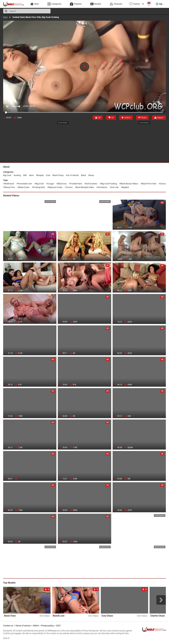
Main (5, 17)
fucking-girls (39, 187)
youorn (69, 187)
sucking (17, 175)
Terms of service (23, 626)
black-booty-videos (129, 184)
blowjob (40, 175)
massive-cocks (55, 187)
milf (25, 175)
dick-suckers (91, 184)
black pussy (58, 175)
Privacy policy (47, 626)
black (84, 175)
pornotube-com (25, 184)
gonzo (163, 184)
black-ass (62, 184)
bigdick (126, 187)
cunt (48, 175)
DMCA (36, 626)
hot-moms (102, 187)
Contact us (8, 626)
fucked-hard (76, 184)
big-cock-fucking (109, 184)
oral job (115, 187)
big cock (7, 175)
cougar (51, 184)
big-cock (40, 184)
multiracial (9, 184)
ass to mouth (72, 175)
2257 (58, 626)
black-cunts (24, 187)
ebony (91, 175)
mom (31, 175)
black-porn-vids (149, 184)
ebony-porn (10, 187)
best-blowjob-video (85, 187)
